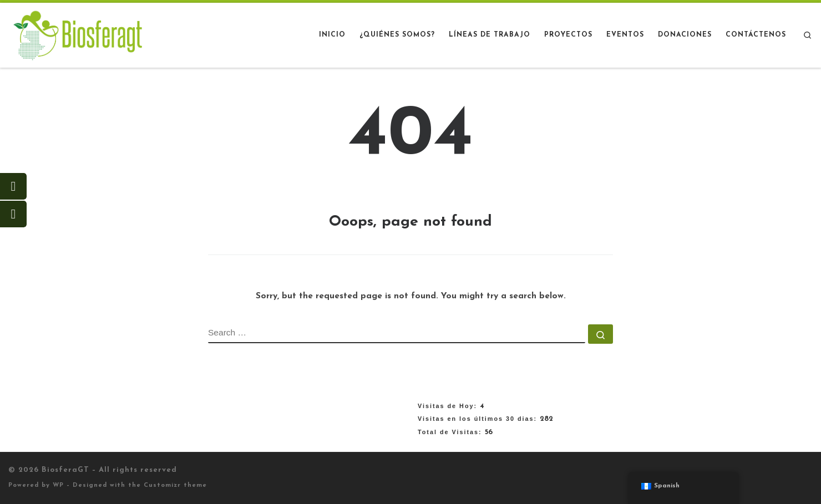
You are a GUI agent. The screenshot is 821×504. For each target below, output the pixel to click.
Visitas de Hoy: (449, 406)
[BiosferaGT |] (78, 35)
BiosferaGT (65, 470)
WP (58, 485)
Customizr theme (175, 485)
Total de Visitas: (451, 432)
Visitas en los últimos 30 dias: (479, 419)
